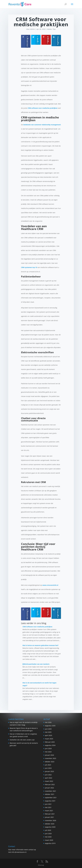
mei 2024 (48, 752)
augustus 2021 (50, 801)
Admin (32, 29)
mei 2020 (48, 837)
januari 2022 (49, 788)
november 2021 (51, 791)
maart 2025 (49, 739)
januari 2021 (49, 817)
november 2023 (51, 758)
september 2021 (51, 798)
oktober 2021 (50, 794)
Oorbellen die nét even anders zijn (22, 740)
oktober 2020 (50, 824)
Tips (54, 29)
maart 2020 (49, 840)
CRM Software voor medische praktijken (37, 627)
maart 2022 (49, 781)
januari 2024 (49, 755)
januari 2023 (49, 771)
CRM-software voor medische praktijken (42, 108)
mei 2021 (48, 807)
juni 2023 (48, 768)
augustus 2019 (50, 843)
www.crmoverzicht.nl (50, 585)
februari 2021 (50, 814)
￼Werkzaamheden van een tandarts (36, 664)
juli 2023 (48, 765)
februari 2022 (50, 784)
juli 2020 (48, 830)
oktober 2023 (50, 762)
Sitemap (41, 865)
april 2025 (49, 735)
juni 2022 (48, 775)
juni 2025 (48, 729)
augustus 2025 (50, 726)
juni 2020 (48, 834)
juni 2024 (48, 748)
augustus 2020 (50, 827)
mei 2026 (48, 722)
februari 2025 (50, 742)
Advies (49, 29)
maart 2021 (49, 811)
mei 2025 (48, 732)
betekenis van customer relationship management (42, 125)
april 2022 (49, 778)
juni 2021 (48, 804)
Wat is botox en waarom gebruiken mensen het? (41, 645)
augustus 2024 (50, 745)
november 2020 (51, 820)
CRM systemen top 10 (29, 267)
